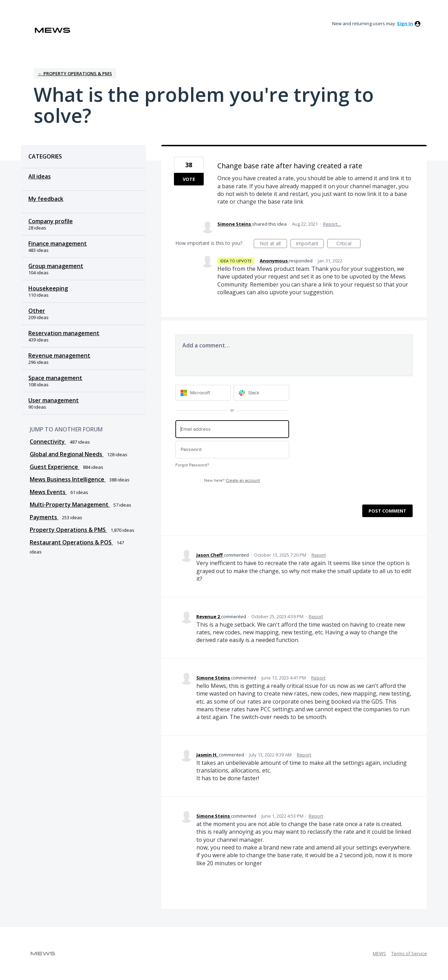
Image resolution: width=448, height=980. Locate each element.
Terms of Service (409, 953)
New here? (232, 481)
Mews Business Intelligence (68, 479)
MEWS (379, 953)
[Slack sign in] (261, 393)
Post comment (387, 511)
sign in (405, 23)
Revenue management (59, 355)
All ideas (40, 176)
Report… (332, 224)
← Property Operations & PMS (75, 73)
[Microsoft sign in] (203, 393)
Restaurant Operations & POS (71, 542)
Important (310, 244)
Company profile (51, 221)
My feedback (46, 199)
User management (54, 400)
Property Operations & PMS (68, 530)
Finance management (58, 244)
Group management (56, 266)
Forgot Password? (192, 465)
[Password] (232, 450)
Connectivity (48, 442)
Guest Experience (55, 467)
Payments (44, 517)
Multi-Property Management (70, 505)
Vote (189, 179)
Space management (55, 378)
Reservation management (64, 333)
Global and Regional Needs (67, 454)
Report (319, 555)
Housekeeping (48, 288)
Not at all (273, 244)
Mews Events (48, 492)
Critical (348, 244)
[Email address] (232, 429)
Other (37, 311)
